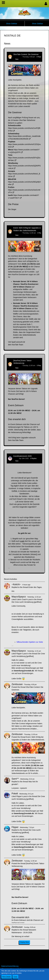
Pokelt (15, 794)
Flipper (15, 827)
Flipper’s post (22, 654)
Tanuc (15, 458)
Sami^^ (15, 779)
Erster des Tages (35, 587)
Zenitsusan (17, 57)
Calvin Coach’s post (24, 599)
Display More (24, 942)
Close (15, 977)
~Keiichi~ (16, 584)
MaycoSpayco (19, 597)
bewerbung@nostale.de (24, 671)
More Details (6, 977)
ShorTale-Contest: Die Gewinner (26, 54)
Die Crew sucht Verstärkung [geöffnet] (26, 602)
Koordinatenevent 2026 (22, 456)
